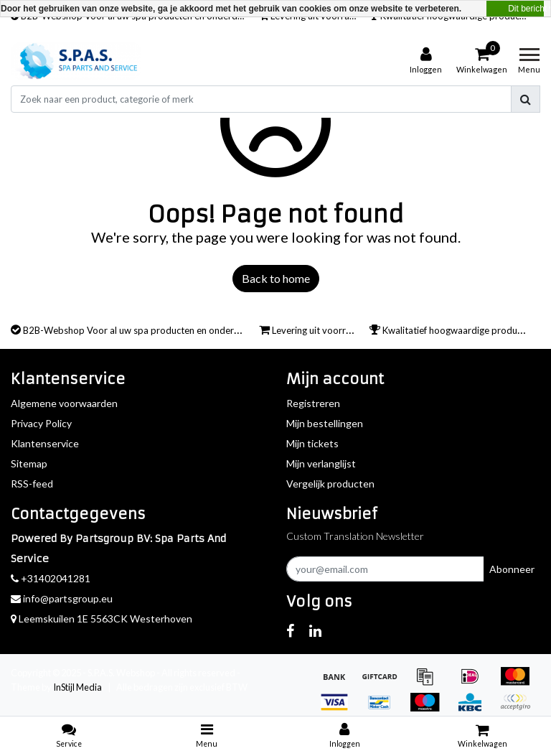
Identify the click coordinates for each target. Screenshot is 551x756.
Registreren (313, 403)
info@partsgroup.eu (62, 598)
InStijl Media (77, 687)
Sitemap (29, 463)
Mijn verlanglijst (321, 463)
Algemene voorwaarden (64, 403)
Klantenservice (45, 443)
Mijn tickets (312, 443)
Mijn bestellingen (325, 423)
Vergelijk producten (330, 484)
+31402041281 (51, 578)
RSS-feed (32, 484)
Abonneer (512, 569)
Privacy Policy (41, 423)
